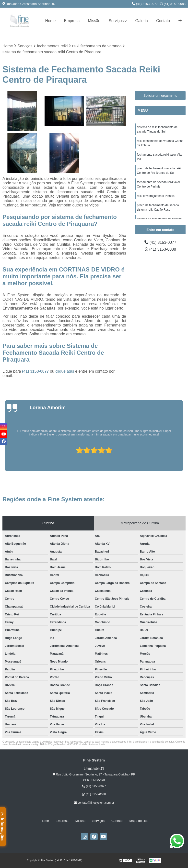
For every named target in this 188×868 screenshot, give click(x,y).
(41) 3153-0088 (173, 4)
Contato (163, 21)
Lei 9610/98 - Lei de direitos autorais (85, 744)
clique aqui (65, 371)
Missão (94, 21)
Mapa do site (138, 821)
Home (51, 21)
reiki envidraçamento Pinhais (156, 196)
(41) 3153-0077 (145, 4)
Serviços (116, 21)
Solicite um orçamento (160, 95)
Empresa (72, 21)
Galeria (141, 21)
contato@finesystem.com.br (94, 803)
